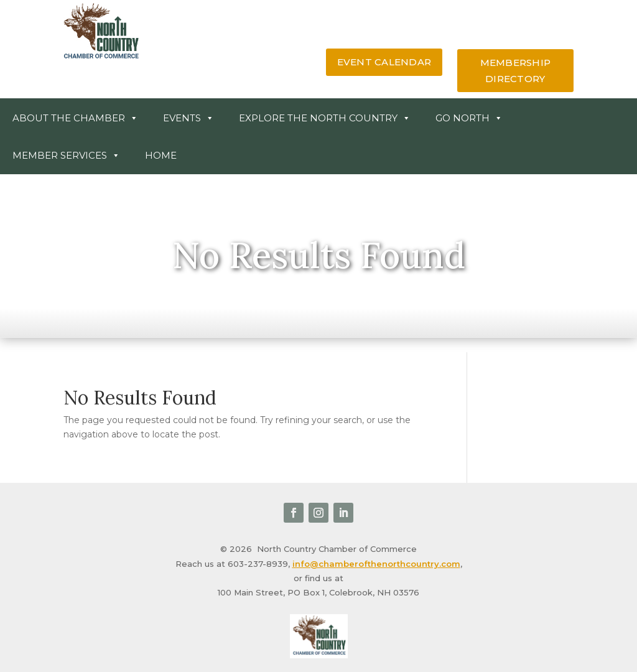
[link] (101, 57)
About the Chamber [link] (75, 118)
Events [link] (188, 118)
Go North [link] (469, 118)
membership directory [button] (516, 71)
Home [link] (161, 155)
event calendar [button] (384, 62)
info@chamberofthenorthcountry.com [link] (376, 564)
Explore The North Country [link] (325, 118)
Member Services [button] (66, 156)
